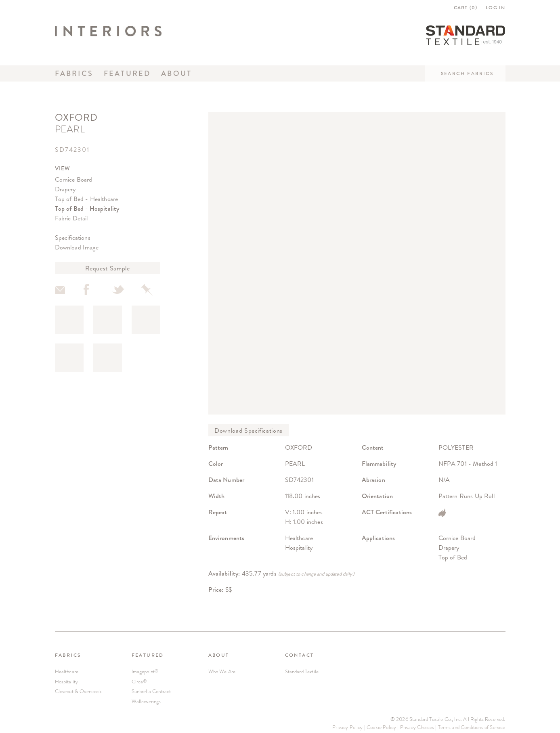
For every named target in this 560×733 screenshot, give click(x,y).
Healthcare (67, 671)
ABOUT (219, 655)
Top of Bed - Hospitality (87, 208)
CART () (466, 8)
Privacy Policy (347, 727)
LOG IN (495, 8)
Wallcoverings (146, 701)
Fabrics (74, 73)
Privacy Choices (417, 727)
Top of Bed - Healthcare (87, 199)
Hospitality (67, 682)
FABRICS (68, 655)
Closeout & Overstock (78, 691)
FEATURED (148, 655)
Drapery (65, 189)
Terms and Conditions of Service (472, 727)
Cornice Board (74, 179)
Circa (139, 682)
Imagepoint (145, 671)
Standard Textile (302, 671)
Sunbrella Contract (151, 691)
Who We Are (222, 671)
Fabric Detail (71, 218)
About (176, 73)
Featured (127, 73)
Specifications (73, 238)
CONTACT (300, 655)
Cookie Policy (381, 727)
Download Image (77, 247)
